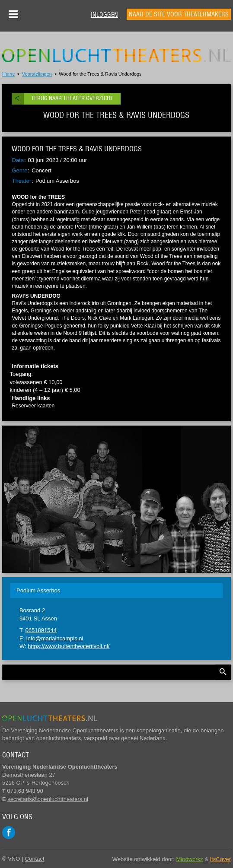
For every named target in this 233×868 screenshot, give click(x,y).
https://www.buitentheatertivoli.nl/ (69, 646)
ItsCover (220, 859)
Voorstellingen (37, 74)
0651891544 (41, 630)
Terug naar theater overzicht (72, 98)
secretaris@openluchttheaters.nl (48, 799)
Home (8, 74)
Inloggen (104, 15)
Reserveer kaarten (33, 406)
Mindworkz (190, 859)
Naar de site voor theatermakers (179, 14)
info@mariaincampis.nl (55, 638)
